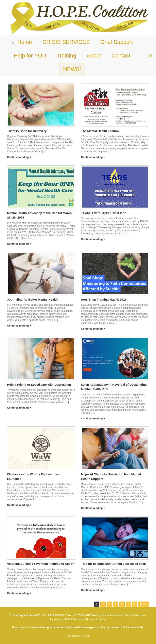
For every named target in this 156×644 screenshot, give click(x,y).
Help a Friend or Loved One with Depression (39, 385)
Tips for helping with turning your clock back (114, 564)
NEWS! (72, 69)
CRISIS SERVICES (66, 42)
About (94, 56)
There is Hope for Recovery (27, 131)
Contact (121, 56)
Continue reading (19, 157)
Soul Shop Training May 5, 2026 (104, 299)
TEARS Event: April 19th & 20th (104, 213)
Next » (144, 604)
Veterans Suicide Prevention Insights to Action (41, 564)
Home (22, 42)
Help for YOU (30, 56)
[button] (150, 56)
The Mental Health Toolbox (100, 131)
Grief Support (117, 42)
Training (66, 56)
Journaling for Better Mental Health (32, 299)
